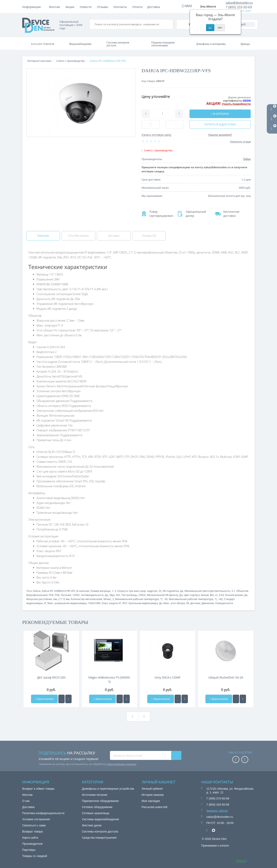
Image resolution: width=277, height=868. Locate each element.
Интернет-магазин (39, 61)
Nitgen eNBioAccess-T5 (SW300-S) (109, 679)
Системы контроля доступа (118, 44)
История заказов (153, 795)
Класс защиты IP (111, 603)
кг (217, 595)
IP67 (125, 603)
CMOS (142, 595)
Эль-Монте (209, 6)
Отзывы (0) (149, 236)
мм (55, 599)
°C (161, 599)
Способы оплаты (78, 236)
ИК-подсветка (171, 591)
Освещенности (224, 603)
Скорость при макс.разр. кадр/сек (137, 591)
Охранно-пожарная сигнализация (163, 44)
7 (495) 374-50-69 (218, 798)
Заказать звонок (217, 811)
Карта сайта (30, 838)
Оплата (71, 7)
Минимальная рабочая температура (137, 599)
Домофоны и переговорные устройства (108, 789)
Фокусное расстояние (39, 599)
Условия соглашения (36, 819)
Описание (43, 236)
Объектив (242, 591)
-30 (166, 599)
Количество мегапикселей (86, 599)
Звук (112, 595)
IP (45, 603)
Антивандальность (92, 595)
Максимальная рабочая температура (191, 599)
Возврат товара (33, 831)
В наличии (83, 591)
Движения (208, 603)
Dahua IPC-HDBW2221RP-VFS (58, 591)
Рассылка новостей (154, 807)
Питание (66, 595)
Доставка (88, 7)
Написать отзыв (240, 142)
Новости (119, 7)
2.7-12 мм (64, 599)
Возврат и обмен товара (38, 789)
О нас (26, 801)
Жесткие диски (92, 825)
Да (182, 591)
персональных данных (121, 764)
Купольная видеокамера (143, 603)
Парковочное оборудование (100, 801)
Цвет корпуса (192, 595)
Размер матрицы (100, 591)
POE (51, 595)
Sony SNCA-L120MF (168, 677)
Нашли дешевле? (220, 135)
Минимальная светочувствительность (207, 591)
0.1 (233, 591)
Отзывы (136, 7)
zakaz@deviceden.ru (239, 3)
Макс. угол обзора (174, 603)
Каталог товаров (43, 44)
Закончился (44, 699)
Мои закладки (151, 801)
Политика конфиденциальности (43, 813)
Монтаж (55, 7)
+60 (220, 599)
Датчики (195, 603)
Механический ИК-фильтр (163, 595)
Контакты (154, 7)
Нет (118, 595)
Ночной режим (234, 595)
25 (160, 591)
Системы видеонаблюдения (101, 819)
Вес (212, 595)
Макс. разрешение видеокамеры (67, 603)
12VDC (76, 595)
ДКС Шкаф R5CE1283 (51, 677)
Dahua (37, 591)
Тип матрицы (130, 595)
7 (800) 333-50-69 (239, 7)
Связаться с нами (34, 825)
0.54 (221, 595)
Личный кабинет (152, 789)
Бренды (245, 44)
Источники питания (95, 795)
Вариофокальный (37, 595)
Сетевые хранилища (96, 813)
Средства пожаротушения (99, 838)
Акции (104, 7)
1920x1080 (94, 603)
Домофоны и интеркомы (211, 44)
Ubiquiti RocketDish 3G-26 (226, 677)
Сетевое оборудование (97, 807)
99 (188, 603)
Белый (205, 595)
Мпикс (107, 599)
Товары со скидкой (35, 856)
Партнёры (29, 850)
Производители (32, 844)
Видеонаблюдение (80, 44)
